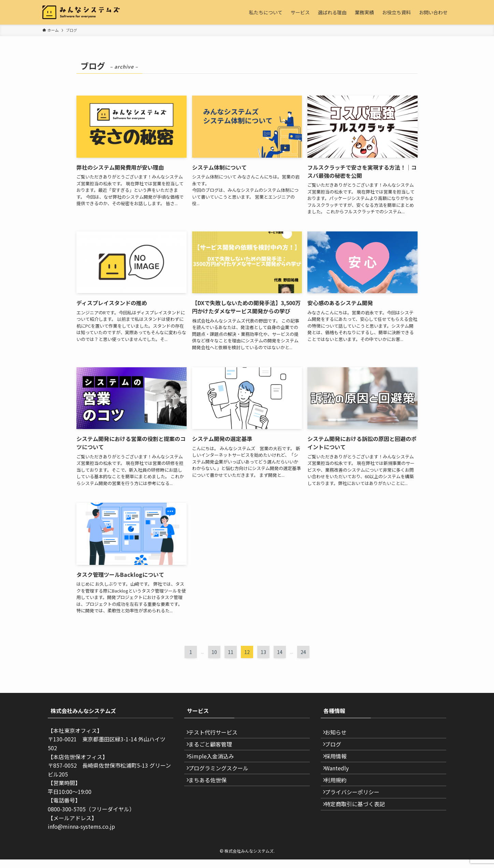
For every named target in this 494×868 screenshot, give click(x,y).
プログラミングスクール (222, 783)
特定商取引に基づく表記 (359, 831)
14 (280, 652)
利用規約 (340, 799)
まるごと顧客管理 (214, 750)
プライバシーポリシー (356, 815)
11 (231, 652)
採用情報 (340, 767)
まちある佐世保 (212, 799)
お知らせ (340, 734)
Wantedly (341, 783)
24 (303, 652)
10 (214, 652)
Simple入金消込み (215, 767)
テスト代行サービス (217, 734)
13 (263, 652)
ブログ (337, 750)
